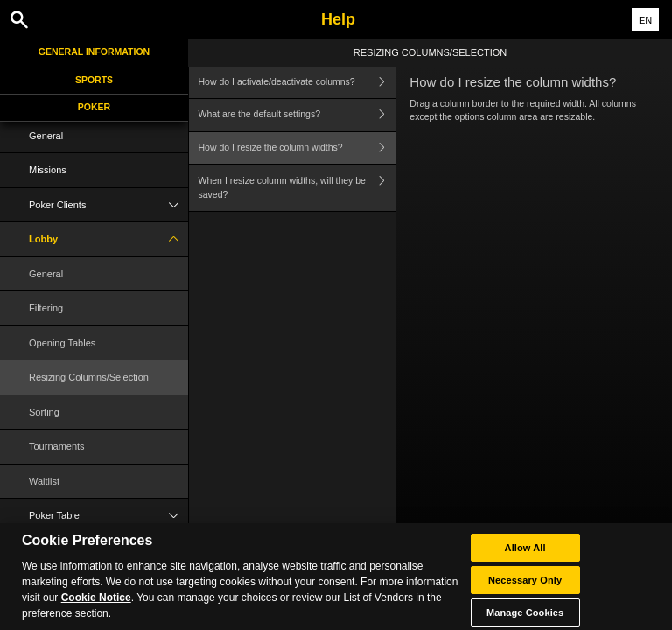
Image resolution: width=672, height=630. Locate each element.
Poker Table (108, 516)
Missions (48, 170)
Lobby (108, 239)
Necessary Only (525, 594)
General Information (94, 52)
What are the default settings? (297, 115)
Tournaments (57, 446)
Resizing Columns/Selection (89, 377)
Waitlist (44, 481)
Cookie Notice (96, 612)
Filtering (46, 308)
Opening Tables (62, 343)
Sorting (44, 412)
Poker (94, 107)
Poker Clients (108, 205)
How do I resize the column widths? (297, 148)
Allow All (525, 562)
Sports (94, 80)
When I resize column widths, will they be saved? (297, 188)
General (46, 136)
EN (645, 20)
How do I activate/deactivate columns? (297, 82)
